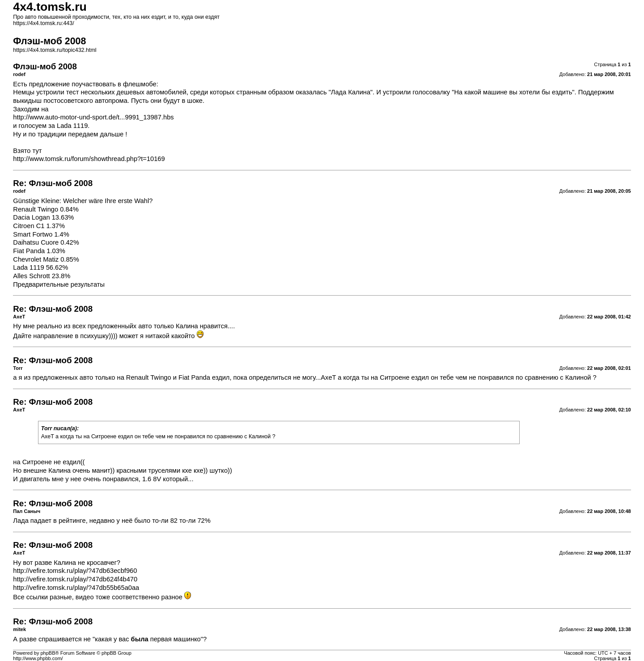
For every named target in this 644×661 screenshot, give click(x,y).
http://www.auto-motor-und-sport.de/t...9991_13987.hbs (93, 117)
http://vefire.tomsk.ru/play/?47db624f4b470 (75, 579)
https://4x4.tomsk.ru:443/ (43, 23)
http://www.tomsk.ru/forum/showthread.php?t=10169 (89, 159)
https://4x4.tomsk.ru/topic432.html (55, 50)
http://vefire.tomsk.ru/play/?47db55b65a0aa (76, 588)
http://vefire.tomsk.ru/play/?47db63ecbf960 (75, 571)
